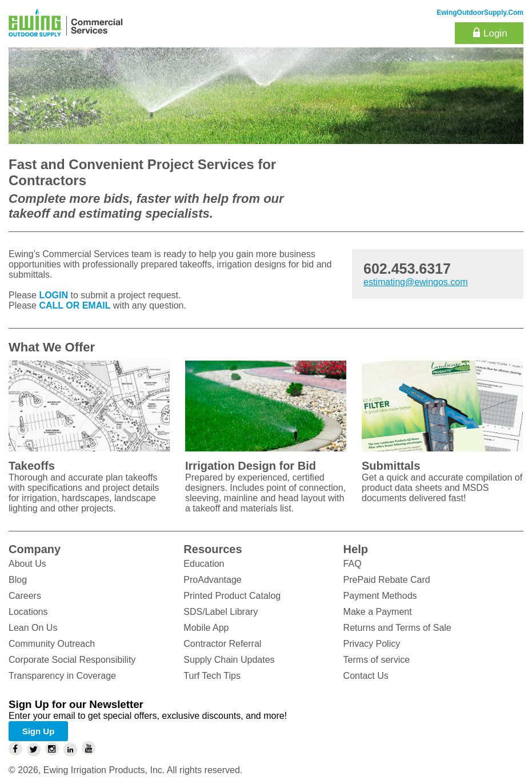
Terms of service (377, 660)
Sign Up (39, 731)
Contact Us (366, 676)
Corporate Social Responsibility (72, 660)
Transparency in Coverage (62, 676)
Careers (25, 596)
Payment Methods (380, 596)
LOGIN (53, 295)
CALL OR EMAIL (75, 305)
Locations (28, 612)
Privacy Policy (372, 644)
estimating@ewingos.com (416, 282)
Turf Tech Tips (212, 676)
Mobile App (206, 628)
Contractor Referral (222, 644)
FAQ (353, 564)
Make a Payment (378, 612)
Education (204, 564)
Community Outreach (52, 644)
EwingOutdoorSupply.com (480, 13)
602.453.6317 (407, 269)
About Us (27, 564)
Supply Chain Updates (229, 660)
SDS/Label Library (221, 612)
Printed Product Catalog (232, 596)
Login (495, 33)
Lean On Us (33, 628)
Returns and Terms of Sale (397, 628)
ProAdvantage (212, 580)
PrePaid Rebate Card (387, 580)
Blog (18, 580)
